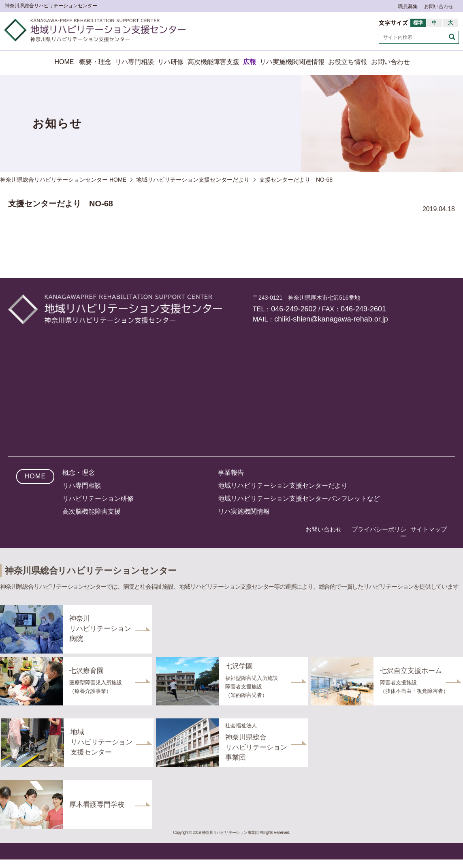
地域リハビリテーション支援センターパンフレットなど (299, 498)
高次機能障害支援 (213, 62)
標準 (418, 23)
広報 (250, 62)
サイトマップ (429, 529)
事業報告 (231, 473)
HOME (64, 62)
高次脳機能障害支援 (92, 511)
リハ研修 (171, 62)
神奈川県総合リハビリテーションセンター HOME (63, 180)
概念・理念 (79, 473)
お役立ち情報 (348, 62)
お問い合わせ (439, 6)
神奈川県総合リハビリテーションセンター (51, 6)
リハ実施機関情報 (244, 511)
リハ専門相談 (134, 62)
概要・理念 (95, 62)
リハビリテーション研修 (98, 498)
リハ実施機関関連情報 (292, 62)
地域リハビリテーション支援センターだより (283, 485)
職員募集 (408, 6)
